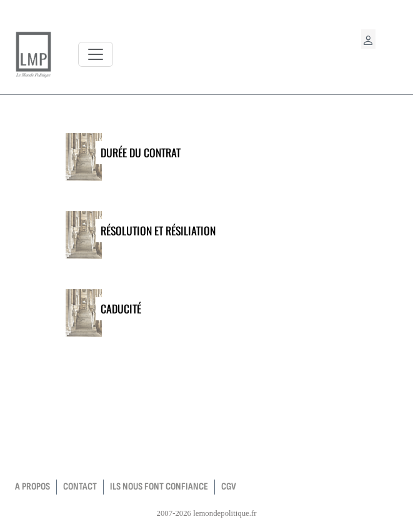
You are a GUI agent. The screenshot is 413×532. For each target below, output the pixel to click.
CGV (229, 487)
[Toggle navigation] (96, 54)
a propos (32, 487)
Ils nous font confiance (159, 487)
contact (80, 487)
